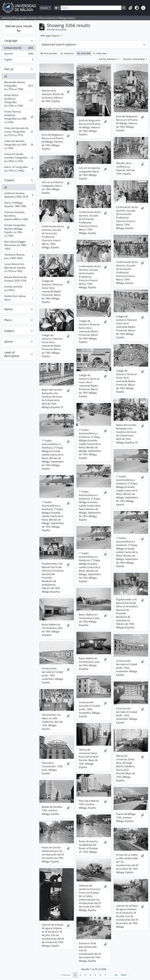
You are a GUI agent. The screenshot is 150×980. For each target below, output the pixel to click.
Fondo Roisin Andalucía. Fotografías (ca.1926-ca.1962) (19, 100)
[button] (130, 8)
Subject (9, 331)
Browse (45, 8)
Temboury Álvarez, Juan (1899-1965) (19, 256)
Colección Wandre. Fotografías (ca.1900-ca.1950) (19, 145)
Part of (9, 69)
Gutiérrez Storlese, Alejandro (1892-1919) (19, 195)
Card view (84, 53)
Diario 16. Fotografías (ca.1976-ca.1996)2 (19, 169)
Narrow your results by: (19, 28)
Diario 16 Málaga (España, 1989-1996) (19, 204)
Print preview (49, 53)
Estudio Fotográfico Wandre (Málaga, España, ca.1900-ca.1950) (19, 230)
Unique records (19, 48)
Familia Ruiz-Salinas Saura (19, 298)
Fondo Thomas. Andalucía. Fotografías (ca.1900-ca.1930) (19, 117)
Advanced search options (59, 44)
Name (8, 309)
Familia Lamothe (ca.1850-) (19, 288)
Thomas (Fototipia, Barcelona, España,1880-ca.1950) (19, 216)
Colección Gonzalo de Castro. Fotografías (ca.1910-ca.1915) (19, 132)
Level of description (12, 354)
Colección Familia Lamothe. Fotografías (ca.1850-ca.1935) (19, 158)
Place (8, 320)
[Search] (91, 8)
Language (11, 40)
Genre (8, 342)
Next (124, 975)
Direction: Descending (134, 59)
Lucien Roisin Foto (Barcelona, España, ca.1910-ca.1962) (19, 268)
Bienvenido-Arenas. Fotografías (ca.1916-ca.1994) (19, 86)
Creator (9, 180)
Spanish (19, 54)
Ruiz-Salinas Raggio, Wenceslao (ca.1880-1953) (19, 245)
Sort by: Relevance (108, 59)
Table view (100, 53)
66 (116, 975)
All (6, 76)
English (19, 60)
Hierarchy (67, 53)
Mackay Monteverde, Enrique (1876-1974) (19, 279)
